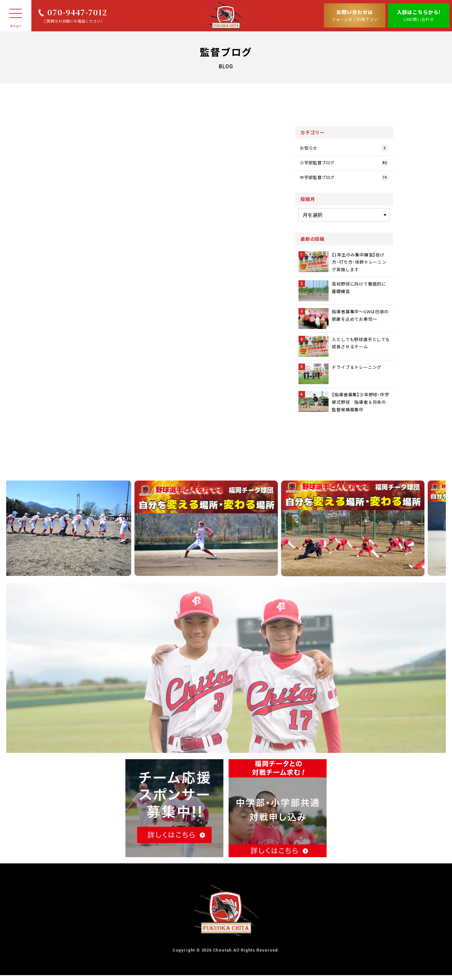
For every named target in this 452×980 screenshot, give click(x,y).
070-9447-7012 (77, 12)
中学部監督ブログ (344, 183)
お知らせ (344, 149)
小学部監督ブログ (344, 166)
